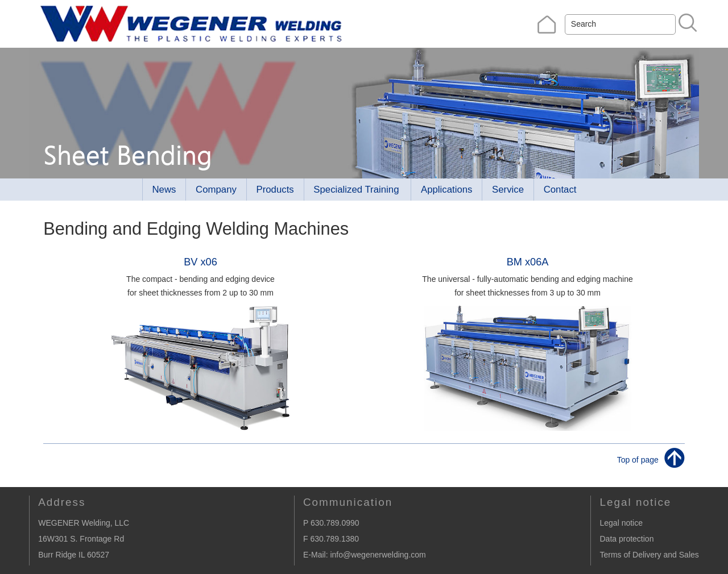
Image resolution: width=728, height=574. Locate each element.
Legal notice (621, 523)
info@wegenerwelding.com (378, 555)
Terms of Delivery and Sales (649, 555)
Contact (560, 190)
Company (216, 190)
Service (508, 190)
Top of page (638, 459)
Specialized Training (356, 190)
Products (275, 190)
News (164, 190)
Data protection (626, 539)
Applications (447, 190)
